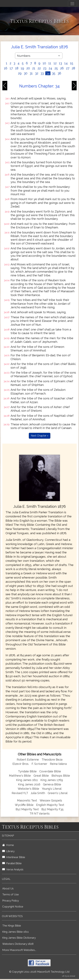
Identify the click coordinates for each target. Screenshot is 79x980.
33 (42, 73)
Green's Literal (58, 793)
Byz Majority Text (27, 809)
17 (11, 68)
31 (31, 73)
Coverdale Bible (50, 771)
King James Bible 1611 (15, 932)
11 (50, 63)
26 (62, 68)
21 (34, 68)
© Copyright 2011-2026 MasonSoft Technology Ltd (39, 972)
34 (48, 73)
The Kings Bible (12, 926)
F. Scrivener (39, 764)
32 (37, 73)
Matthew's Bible (20, 776)
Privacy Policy (11, 901)
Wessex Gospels (51, 800)
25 (56, 68)
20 (28, 68)
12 (55, 63)
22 (39, 68)
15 (72, 63)
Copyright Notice (13, 907)
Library (8, 851)
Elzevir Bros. (21, 764)
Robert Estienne (28, 760)
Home (8, 845)
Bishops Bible (61, 776)
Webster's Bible (28, 789)
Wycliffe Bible (24, 805)
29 (20, 73)
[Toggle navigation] (72, 4)
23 (45, 68)
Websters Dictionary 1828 (18, 944)
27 (68, 68)
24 (50, 68)
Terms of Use (11, 894)
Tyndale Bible (27, 771)
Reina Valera (58, 764)
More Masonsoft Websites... (19, 950)
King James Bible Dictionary (19, 938)
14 (66, 63)
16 (6, 68)
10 (44, 63)
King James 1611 (27, 780)
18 (17, 68)
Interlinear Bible (14, 857)
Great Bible (41, 776)
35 (54, 73)
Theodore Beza (52, 760)
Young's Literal (52, 789)
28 (73, 68)
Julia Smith (38, 793)
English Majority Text (50, 805)
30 (26, 73)
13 (60, 63)
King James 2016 (29, 784)
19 (22, 68)
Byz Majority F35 (52, 809)
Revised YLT (20, 793)
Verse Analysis (13, 869)
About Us (8, 888)
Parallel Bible (12, 863)
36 (59, 73)
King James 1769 (52, 780)
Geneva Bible (52, 784)
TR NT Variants (40, 813)
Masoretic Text (27, 800)
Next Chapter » (40, 436)
